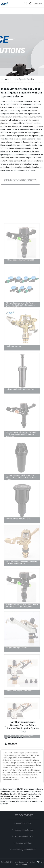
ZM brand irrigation (8, 792)
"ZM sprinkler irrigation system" (29, 792)
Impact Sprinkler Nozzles (23, 79)
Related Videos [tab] (14, 738)
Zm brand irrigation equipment (24, 850)
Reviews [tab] (11, 744)
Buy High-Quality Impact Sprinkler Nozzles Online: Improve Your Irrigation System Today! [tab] (22, 727)
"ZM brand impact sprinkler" (31, 789)
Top (38, 862)
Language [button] (38, 3)
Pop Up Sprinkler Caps (24, 836)
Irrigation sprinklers (24, 843)
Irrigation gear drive (24, 823)
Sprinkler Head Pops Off (10, 789)
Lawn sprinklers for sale (24, 830)
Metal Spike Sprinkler (9, 794)
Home (7, 79)
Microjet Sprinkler (22, 801)
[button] (26, 3)
